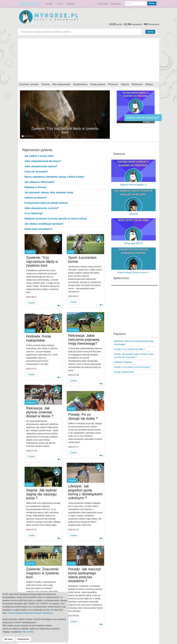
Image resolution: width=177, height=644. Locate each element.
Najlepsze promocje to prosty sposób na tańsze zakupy (56, 219)
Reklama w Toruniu (35, 187)
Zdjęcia (125, 84)
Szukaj (152, 3)
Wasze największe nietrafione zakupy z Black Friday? (55, 177)
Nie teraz (8, 639)
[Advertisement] (88, 59)
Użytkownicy (80, 84)
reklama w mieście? (36, 198)
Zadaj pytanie (98, 84)
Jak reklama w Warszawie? (40, 182)
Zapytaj (150, 32)
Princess (113, 84)
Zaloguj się (115, 4)
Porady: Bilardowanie (124, 372)
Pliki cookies (28, 632)
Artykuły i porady (29, 84)
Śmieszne (137, 84)
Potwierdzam (23, 639)
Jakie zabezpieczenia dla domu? (43, 161)
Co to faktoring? (34, 213)
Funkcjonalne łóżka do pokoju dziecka (46, 203)
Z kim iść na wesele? (36, 172)
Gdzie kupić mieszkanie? (39, 229)
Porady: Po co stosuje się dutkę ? (130, 349)
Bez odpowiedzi (62, 84)
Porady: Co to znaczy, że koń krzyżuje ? (133, 367)
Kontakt (49, 4)
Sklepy (149, 84)
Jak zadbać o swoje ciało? (39, 156)
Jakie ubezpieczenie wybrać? (41, 166)
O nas (60, 4)
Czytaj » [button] (32, 303)
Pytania (46, 84)
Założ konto (103, 4)
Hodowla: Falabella (123, 362)
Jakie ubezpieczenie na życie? (41, 208)
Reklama (71, 4)
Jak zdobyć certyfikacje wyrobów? (44, 224)
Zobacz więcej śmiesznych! (143, 118)
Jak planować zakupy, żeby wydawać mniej (49, 192)
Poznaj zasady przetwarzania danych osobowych (30, 613)
